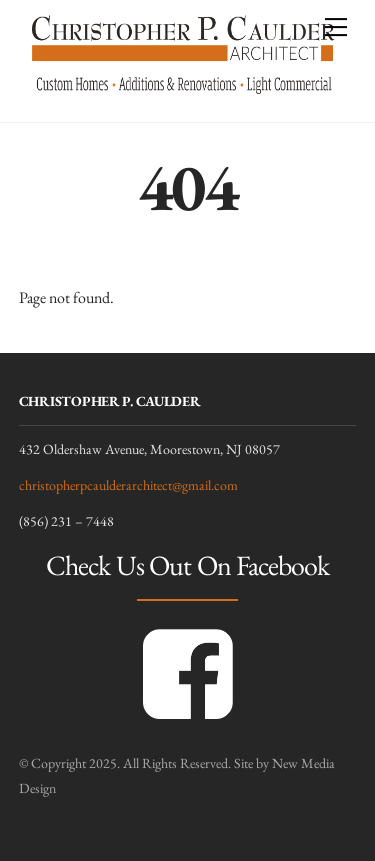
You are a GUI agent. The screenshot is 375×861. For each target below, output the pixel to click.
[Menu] (336, 27)
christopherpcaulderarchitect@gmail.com (128, 485)
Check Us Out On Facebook (188, 565)
